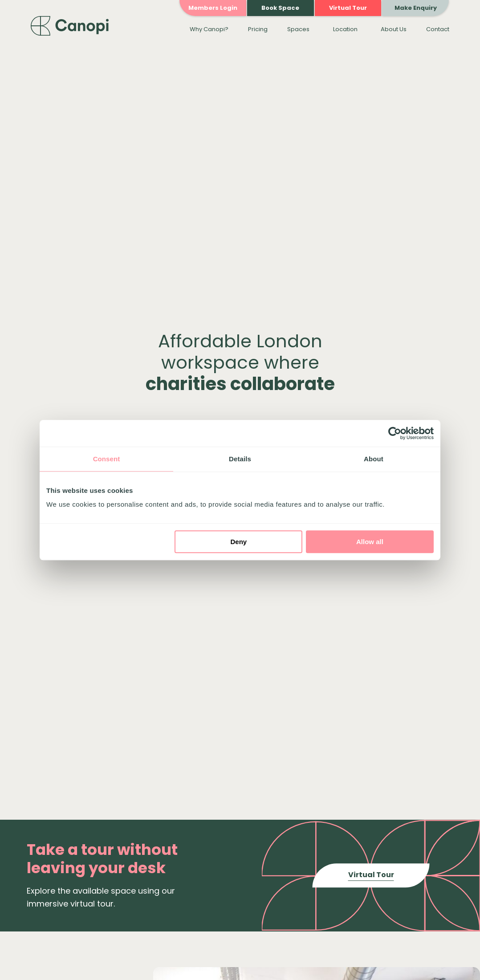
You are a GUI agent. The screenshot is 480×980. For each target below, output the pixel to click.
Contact (438, 29)
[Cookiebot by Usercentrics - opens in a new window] (395, 433)
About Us (394, 29)
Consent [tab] (107, 459)
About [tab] (374, 459)
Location (345, 29)
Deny (239, 542)
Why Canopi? (209, 29)
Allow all (370, 542)
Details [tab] (240, 459)
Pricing (258, 29)
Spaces (298, 29)
